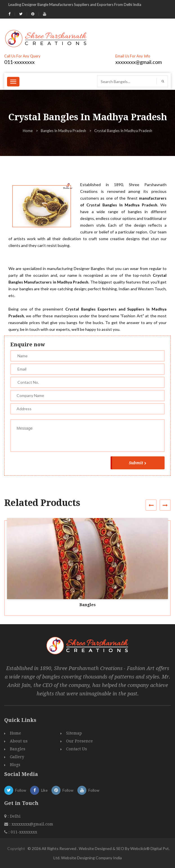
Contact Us (77, 749)
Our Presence (79, 741)
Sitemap (74, 733)
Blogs (15, 765)
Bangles (87, 605)
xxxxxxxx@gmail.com (139, 62)
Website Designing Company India (91, 858)
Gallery (17, 757)
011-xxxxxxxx (19, 62)
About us (19, 741)
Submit (138, 463)
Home (28, 131)
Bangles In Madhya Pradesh (63, 131)
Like (39, 790)
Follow (15, 790)
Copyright (16, 848)
